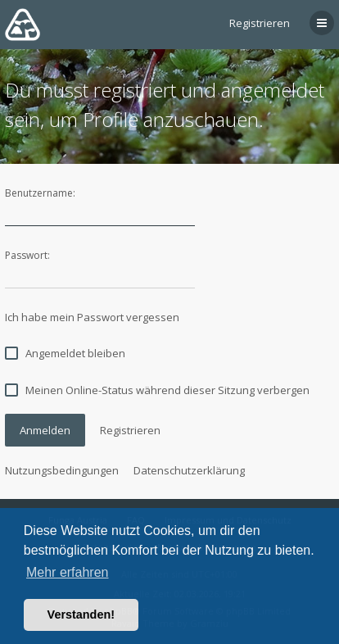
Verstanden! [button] (81, 615)
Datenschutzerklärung (189, 470)
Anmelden (45, 430)
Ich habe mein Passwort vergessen (92, 317)
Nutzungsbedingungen (62, 470)
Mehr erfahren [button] (68, 572)
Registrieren (260, 23)
